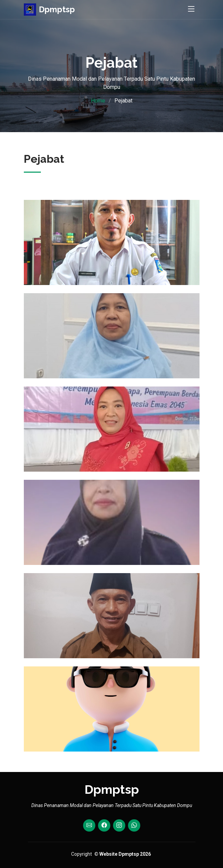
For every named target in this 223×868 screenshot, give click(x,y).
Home (98, 101)
